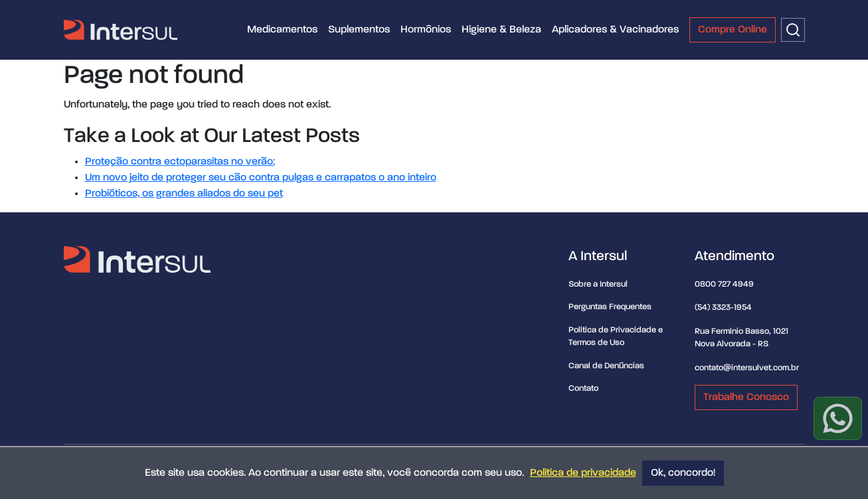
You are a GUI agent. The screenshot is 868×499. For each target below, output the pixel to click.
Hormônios (426, 30)
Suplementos (359, 30)
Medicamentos (282, 30)
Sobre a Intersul (598, 284)
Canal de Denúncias (606, 366)
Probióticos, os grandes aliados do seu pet (184, 194)
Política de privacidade (583, 473)
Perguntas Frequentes (610, 307)
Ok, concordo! (683, 473)
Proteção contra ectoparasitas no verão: (180, 162)
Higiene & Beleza (501, 30)
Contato (583, 389)
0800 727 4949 (724, 284)
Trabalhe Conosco (746, 397)
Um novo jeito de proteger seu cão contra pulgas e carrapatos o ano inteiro (261, 178)
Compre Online (733, 30)
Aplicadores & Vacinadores (615, 30)
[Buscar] (793, 30)
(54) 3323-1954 (723, 308)
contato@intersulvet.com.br (747, 368)
